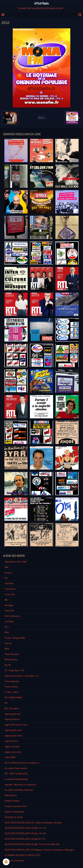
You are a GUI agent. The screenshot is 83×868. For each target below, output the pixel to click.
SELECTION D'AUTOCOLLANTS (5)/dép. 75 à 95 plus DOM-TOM (32, 844)
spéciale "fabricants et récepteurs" (21, 785)
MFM (7, 649)
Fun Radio (9, 621)
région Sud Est (11, 741)
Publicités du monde (14, 817)
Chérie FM (9, 611)
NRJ (6, 600)
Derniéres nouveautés (14, 860)
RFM (7, 632)
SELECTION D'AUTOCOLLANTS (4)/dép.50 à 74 (25, 839)
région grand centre (14, 736)
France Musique (12, 681)
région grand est (12, 719)
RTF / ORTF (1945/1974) (16, 774)
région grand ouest (13, 730)
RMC (7, 567)
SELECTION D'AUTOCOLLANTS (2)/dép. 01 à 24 (25, 828)
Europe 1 (9, 573)
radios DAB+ (10, 757)
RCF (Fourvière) (12, 708)
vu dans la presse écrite (16, 806)
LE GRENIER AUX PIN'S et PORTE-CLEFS (22, 855)
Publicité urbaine (12, 801)
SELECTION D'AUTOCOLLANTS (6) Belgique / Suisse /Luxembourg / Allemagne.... (40, 850)
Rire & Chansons (12, 616)
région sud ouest (12, 747)
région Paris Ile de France (16, 725)
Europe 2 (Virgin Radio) (15, 638)
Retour (41, 118)
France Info (10, 594)
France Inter (10, 589)
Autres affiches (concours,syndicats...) (22, 763)
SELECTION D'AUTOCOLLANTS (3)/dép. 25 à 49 (25, 833)
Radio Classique (12, 654)
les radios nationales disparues (19, 790)
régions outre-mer (13, 752)
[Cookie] (6, 862)
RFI (6, 703)
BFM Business (11, 659)
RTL (6, 578)
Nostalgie (9, 605)
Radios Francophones (14, 812)
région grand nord (13, 714)
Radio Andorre (11, 795)
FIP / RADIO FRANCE (14, 698)
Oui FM (8, 665)
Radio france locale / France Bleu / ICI (22, 676)
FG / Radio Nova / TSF (15, 670)
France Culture (11, 687)
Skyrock (8, 643)
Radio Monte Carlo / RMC (16, 562)
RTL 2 (7, 627)
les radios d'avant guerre (16, 768)
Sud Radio (9, 583)
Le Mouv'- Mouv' (12, 692)
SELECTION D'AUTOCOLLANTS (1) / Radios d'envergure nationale (33, 823)
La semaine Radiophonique (16, 779)
